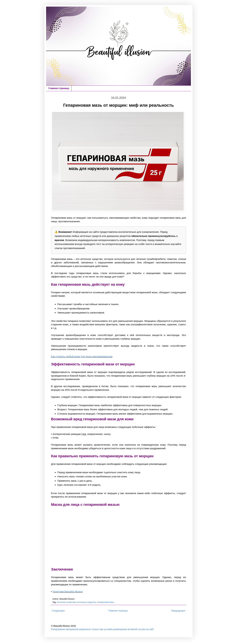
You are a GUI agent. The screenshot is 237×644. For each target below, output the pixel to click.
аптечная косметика (66, 602)
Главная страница (59, 88)
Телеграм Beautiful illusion (68, 591)
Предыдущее (178, 611)
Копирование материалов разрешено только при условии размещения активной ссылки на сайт (102, 629)
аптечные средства (86, 602)
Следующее (58, 611)
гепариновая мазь (105, 602)
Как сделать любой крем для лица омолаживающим (82, 356)
